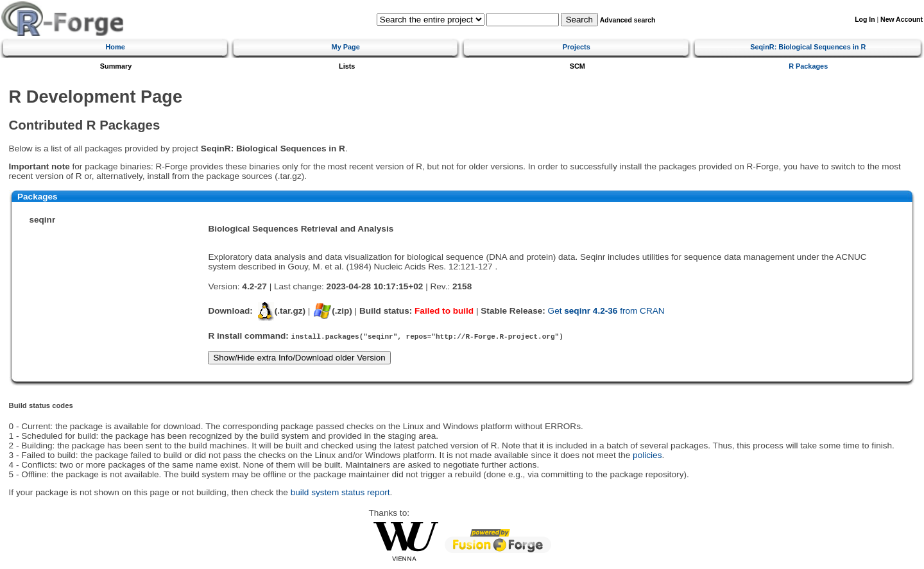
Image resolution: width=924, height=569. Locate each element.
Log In (865, 20)
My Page (346, 47)
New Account (902, 20)
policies (647, 455)
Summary (116, 66)
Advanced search (628, 20)
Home (116, 47)
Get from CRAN (606, 311)
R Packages (808, 66)
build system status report (340, 492)
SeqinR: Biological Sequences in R (808, 47)
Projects (577, 47)
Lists (347, 66)
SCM (577, 66)
